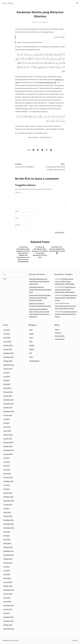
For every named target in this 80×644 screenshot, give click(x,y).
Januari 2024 (8, 438)
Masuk (57, 329)
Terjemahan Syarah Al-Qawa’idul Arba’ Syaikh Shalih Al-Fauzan (66, 298)
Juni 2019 (7, 570)
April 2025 (7, 384)
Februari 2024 (8, 435)
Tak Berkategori (34, 361)
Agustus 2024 (8, 415)
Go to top (75, 640)
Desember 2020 (8, 520)
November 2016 (9, 621)
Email (17, 218)
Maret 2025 (7, 388)
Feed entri (58, 333)
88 (32, 133)
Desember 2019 (8, 551)
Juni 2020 (7, 532)
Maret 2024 (7, 431)
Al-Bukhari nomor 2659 (25, 133)
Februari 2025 (8, 392)
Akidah (31, 334)
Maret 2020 (7, 543)
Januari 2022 (8, 493)
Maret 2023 (7, 473)
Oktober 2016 (8, 625)
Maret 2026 (7, 341)
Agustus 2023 (8, 454)
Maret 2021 (7, 512)
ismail (33, 22)
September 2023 (9, 450)
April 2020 (7, 539)
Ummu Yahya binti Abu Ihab (47, 82)
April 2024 (7, 427)
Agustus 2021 (8, 504)
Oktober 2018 (8, 586)
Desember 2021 (8, 497)
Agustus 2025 (8, 369)
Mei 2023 (7, 466)
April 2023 (7, 469)
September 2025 (9, 365)
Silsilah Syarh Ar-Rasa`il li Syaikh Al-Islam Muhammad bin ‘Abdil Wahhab (65, 281)
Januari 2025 (8, 396)
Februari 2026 (8, 345)
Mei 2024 (7, 423)
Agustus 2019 (8, 563)
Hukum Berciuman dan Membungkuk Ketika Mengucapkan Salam (40, 289)
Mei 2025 (7, 380)
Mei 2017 (7, 613)
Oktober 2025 (8, 361)
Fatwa (31, 338)
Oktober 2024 (8, 407)
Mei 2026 (7, 334)
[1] (30, 103)
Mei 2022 (7, 489)
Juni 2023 (7, 462)
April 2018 (7, 598)
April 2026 (7, 338)
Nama (17, 211)
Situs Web (18, 225)
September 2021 (9, 501)
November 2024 (9, 404)
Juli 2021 (6, 508)
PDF (30, 353)
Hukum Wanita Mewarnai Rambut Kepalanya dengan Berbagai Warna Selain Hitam (40, 298)
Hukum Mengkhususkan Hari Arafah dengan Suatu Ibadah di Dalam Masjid (39, 281)
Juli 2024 (6, 419)
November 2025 (9, 357)
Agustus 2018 (8, 594)
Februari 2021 (8, 516)
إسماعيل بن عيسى (8, 3)
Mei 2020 (7, 535)
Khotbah (32, 345)
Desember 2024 (8, 400)
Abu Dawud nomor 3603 (41, 133)
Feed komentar (60, 336)
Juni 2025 (7, 376)
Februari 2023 (8, 477)
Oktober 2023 (8, 446)
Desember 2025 (8, 353)
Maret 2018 (7, 601)
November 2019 (9, 555)
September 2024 (9, 411)
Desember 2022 (8, 481)
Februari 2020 (8, 547)
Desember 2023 (8, 442)
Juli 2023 (6, 458)
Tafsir (31, 357)
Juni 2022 (7, 485)
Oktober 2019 (8, 559)
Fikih (31, 341)
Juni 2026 (7, 330)
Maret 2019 (7, 578)
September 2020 (9, 528)
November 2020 (9, 524)
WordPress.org (60, 339)
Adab (31, 330)
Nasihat (32, 349)
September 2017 (9, 605)
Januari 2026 (8, 349)
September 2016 (9, 629)
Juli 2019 (6, 567)
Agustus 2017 (8, 609)
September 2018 (9, 590)
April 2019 (7, 574)
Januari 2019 (8, 582)
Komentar (18, 192)
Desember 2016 (8, 617)
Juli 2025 (6, 372)
